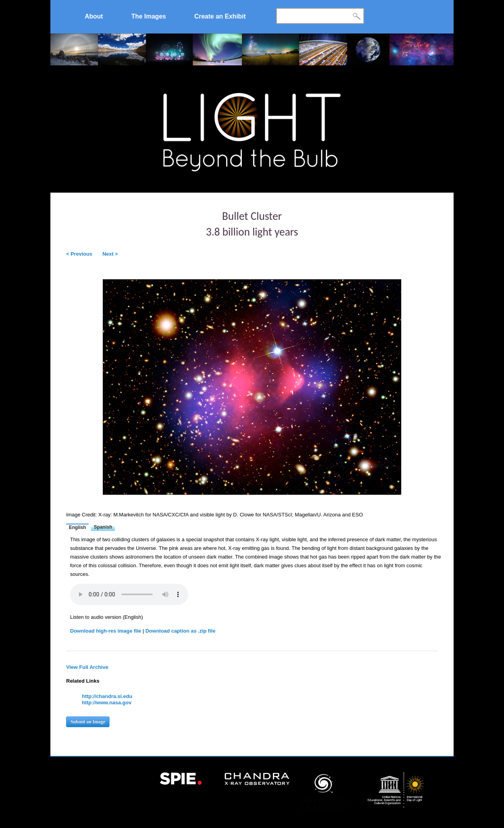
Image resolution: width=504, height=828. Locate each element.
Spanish (103, 527)
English (77, 527)
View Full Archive (87, 667)
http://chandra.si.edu (107, 696)
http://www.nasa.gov (107, 703)
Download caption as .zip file (180, 631)
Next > (110, 254)
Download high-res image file (106, 631)
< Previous (79, 254)
